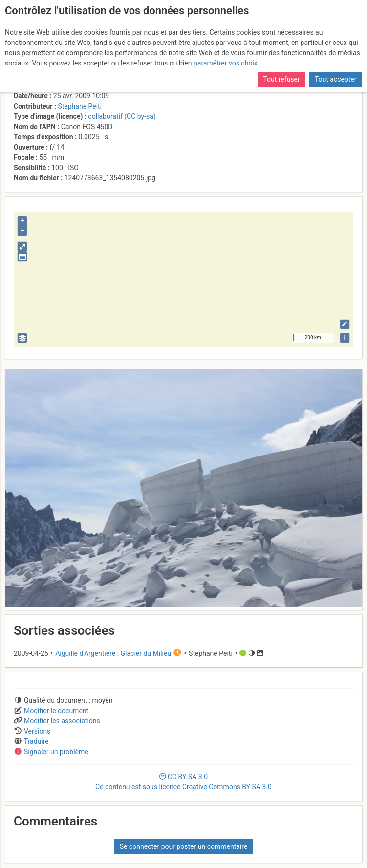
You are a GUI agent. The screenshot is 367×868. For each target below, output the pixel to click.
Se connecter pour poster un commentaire (184, 846)
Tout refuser (281, 79)
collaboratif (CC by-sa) (122, 116)
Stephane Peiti (80, 106)
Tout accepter (336, 79)
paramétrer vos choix (226, 63)
